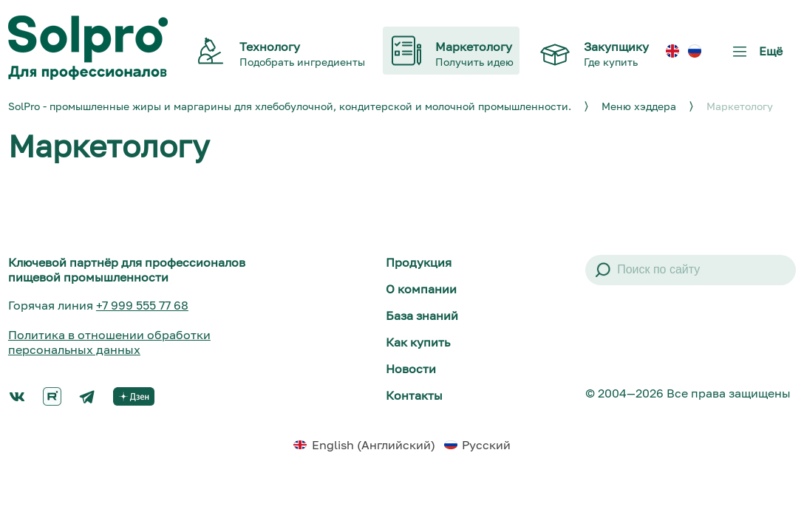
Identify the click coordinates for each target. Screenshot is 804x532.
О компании (421, 289)
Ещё (754, 57)
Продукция (419, 262)
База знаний (422, 316)
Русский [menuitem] (486, 445)
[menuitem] (672, 51)
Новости (411, 369)
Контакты (414, 395)
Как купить (418, 342)
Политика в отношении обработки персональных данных (109, 342)
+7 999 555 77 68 (142, 305)
